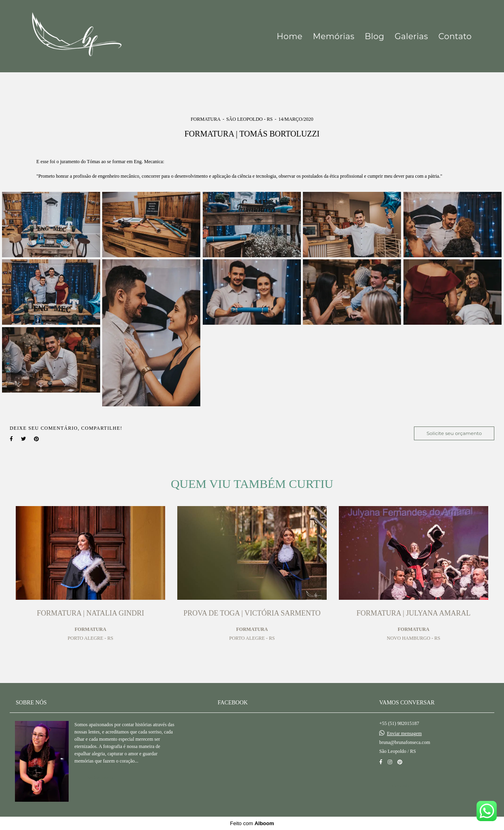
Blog (374, 36)
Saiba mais (100, 777)
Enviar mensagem (404, 733)
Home (290, 36)
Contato (455, 36)
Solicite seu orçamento (454, 433)
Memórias (334, 36)
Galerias (411, 36)
